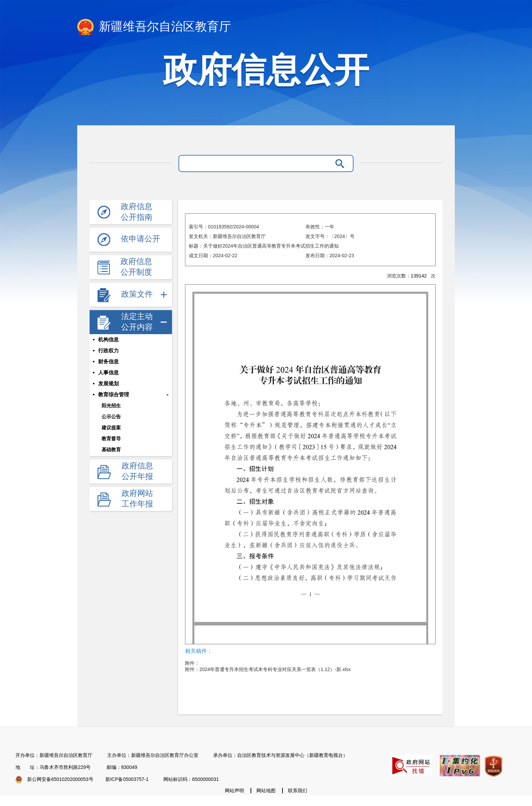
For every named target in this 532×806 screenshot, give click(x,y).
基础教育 (111, 450)
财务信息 (108, 362)
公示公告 (111, 417)
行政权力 (108, 351)
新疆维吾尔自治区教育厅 (154, 27)
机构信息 (108, 340)
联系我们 (298, 791)
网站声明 (234, 791)
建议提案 (111, 428)
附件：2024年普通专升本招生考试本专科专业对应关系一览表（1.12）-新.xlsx (268, 669)
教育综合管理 (114, 395)
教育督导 (111, 439)
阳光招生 (111, 406)
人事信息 (108, 373)
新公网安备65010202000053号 (60, 779)
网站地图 (266, 791)
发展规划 (108, 384)
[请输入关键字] (257, 163)
